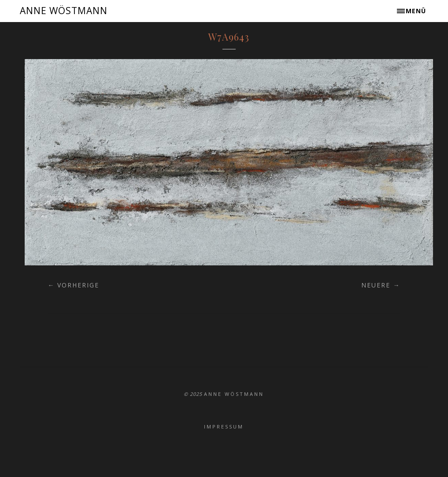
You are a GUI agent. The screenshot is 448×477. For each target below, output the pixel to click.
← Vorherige (73, 285)
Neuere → (381, 285)
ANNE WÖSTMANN (64, 11)
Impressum (224, 427)
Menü (416, 11)
